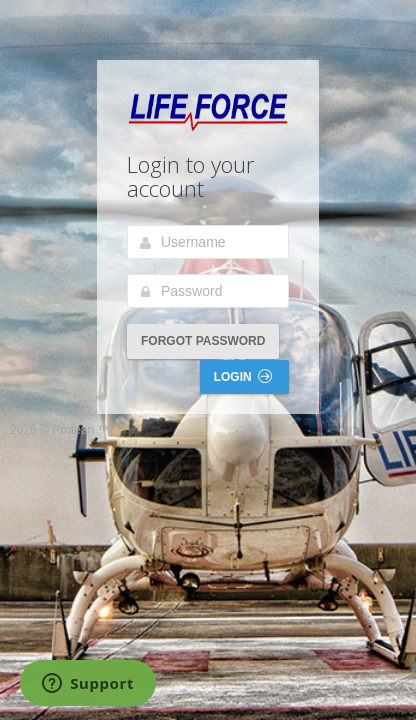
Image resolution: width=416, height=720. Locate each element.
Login (243, 376)
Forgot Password (203, 341)
